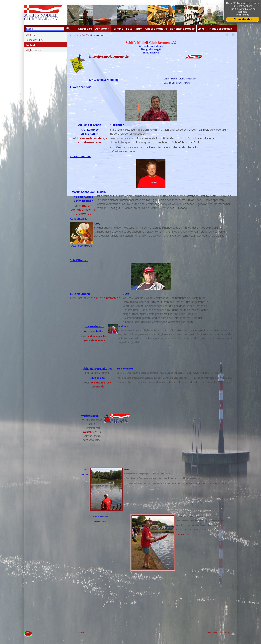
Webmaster (89, 432)
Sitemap (81, 632)
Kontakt (30, 45)
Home (75, 35)
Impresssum (212, 632)
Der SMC (30, 35)
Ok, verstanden (243, 19)
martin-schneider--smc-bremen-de (83, 210)
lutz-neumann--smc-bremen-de (99, 298)
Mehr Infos (243, 15)
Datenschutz (225, 632)
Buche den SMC (34, 40)
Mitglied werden (34, 50)
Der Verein (87, 35)
